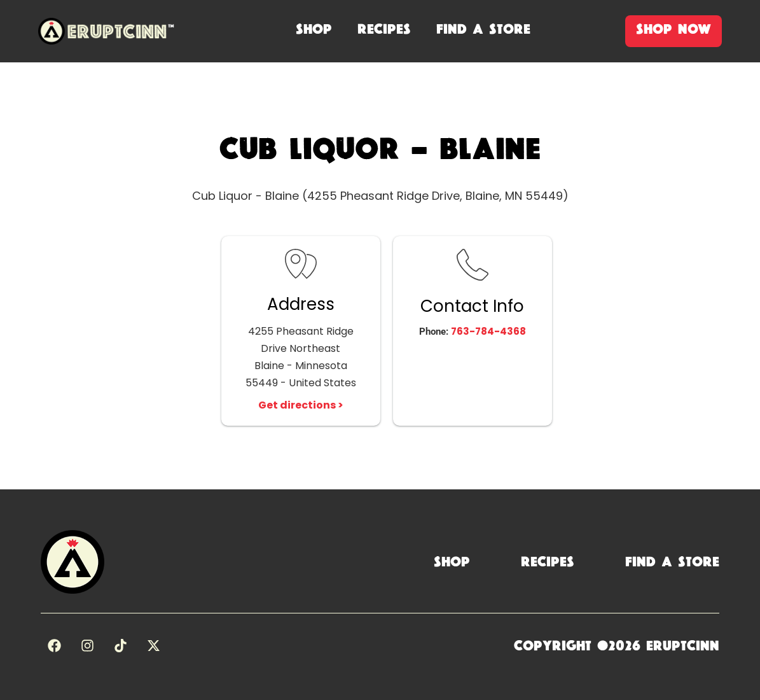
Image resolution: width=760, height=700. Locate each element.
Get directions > (301, 405)
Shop (452, 562)
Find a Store (672, 562)
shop (314, 29)
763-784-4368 (488, 331)
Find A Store (483, 29)
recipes (384, 29)
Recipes (548, 562)
